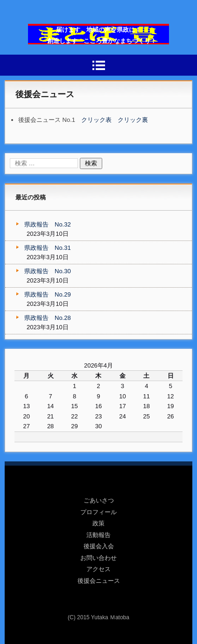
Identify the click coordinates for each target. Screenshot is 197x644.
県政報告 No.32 (48, 224)
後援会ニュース (99, 581)
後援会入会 (99, 546)
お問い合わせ (98, 558)
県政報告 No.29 (48, 294)
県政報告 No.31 (48, 248)
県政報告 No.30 (48, 271)
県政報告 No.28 (48, 318)
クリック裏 (133, 120)
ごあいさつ (99, 500)
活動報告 (98, 535)
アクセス (98, 569)
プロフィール (98, 512)
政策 (98, 523)
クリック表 (96, 120)
